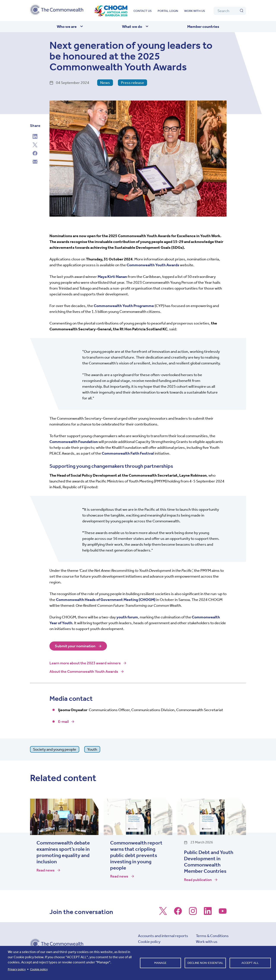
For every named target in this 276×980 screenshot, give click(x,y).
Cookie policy (149, 942)
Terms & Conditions (212, 936)
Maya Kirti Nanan (112, 277)
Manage (160, 963)
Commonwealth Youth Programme (124, 306)
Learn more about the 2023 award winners (85, 663)
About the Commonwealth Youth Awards (84, 671)
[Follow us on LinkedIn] (208, 913)
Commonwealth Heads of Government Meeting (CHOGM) (106, 600)
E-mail (63, 722)
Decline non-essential (205, 963)
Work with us (195, 11)
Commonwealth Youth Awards (153, 265)
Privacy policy (17, 969)
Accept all (250, 963)
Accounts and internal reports (163, 936)
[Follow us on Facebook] (178, 913)
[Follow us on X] (163, 913)
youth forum (127, 617)
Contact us (143, 11)
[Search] (230, 11)
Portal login (168, 11)
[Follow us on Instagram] (193, 913)
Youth (92, 749)
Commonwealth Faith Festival (128, 453)
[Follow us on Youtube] (223, 913)
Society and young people (55, 749)
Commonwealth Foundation (74, 442)
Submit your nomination (75, 646)
